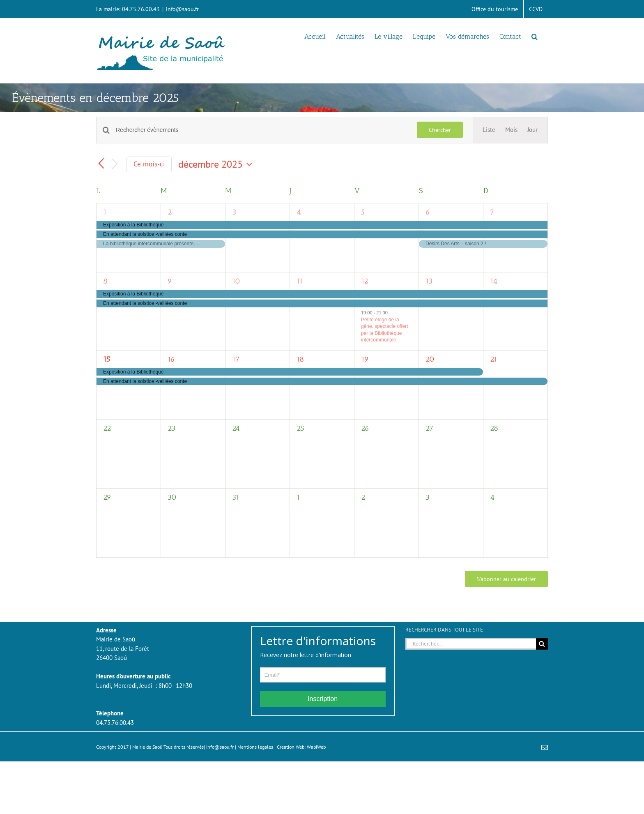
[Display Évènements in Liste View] (489, 130)
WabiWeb (316, 747)
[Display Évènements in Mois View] (511, 130)
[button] (535, 36)
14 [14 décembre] (494, 281)
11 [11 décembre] (300, 281)
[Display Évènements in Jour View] (532, 130)
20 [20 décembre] (430, 359)
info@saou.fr (182, 9)
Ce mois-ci (149, 164)
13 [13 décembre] (429, 281)
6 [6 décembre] (428, 212)
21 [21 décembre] (494, 359)
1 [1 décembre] (105, 212)
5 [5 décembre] (363, 212)
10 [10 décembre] (236, 281)
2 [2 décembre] (170, 212)
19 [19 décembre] (365, 359)
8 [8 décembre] (105, 281)
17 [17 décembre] (236, 359)
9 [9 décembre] (170, 281)
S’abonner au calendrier (506, 579)
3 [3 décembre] (234, 212)
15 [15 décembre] (107, 359)
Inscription (323, 699)
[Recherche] (542, 644)
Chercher (440, 130)
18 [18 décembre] (300, 359)
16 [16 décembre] (171, 359)
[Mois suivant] (115, 165)
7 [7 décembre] (492, 212)
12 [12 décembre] (365, 281)
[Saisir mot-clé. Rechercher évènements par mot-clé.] (261, 130)
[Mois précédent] (101, 164)
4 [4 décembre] (299, 212)
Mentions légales (255, 747)
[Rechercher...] (471, 644)
